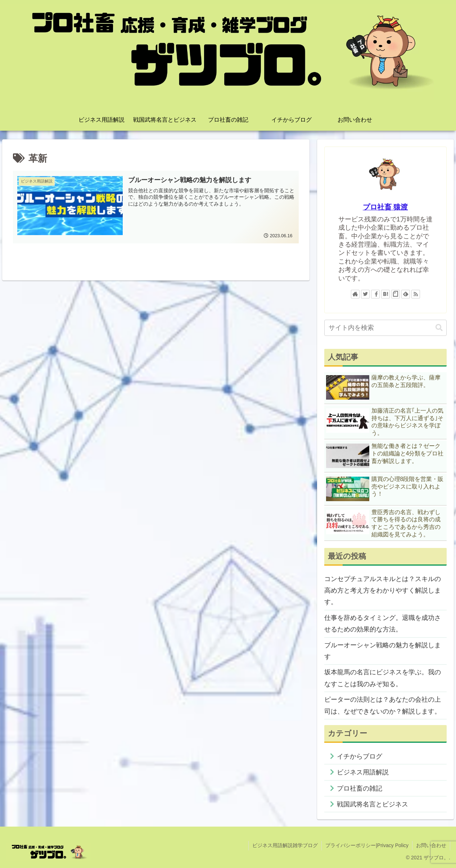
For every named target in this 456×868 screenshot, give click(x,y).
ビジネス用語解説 (363, 772)
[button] (439, 328)
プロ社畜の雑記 (360, 788)
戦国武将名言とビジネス (373, 804)
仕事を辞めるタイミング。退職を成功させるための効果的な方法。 (383, 624)
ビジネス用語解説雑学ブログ (285, 845)
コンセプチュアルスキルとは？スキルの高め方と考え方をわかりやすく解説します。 (383, 591)
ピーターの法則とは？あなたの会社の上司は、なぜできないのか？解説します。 (383, 705)
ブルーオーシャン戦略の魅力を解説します (383, 651)
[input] (385, 328)
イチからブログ (360, 756)
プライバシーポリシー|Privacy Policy (367, 845)
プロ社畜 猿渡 (385, 207)
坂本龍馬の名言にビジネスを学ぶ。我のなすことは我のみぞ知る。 (383, 678)
